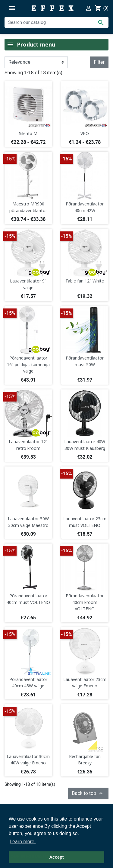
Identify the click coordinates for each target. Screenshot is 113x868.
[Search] (56, 22)
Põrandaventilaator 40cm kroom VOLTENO (85, 602)
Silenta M (28, 133)
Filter (99, 62)
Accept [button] (57, 857)
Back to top (88, 793)
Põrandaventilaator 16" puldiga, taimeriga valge (28, 364)
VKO (85, 133)
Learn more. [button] (23, 842)
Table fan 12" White (85, 281)
